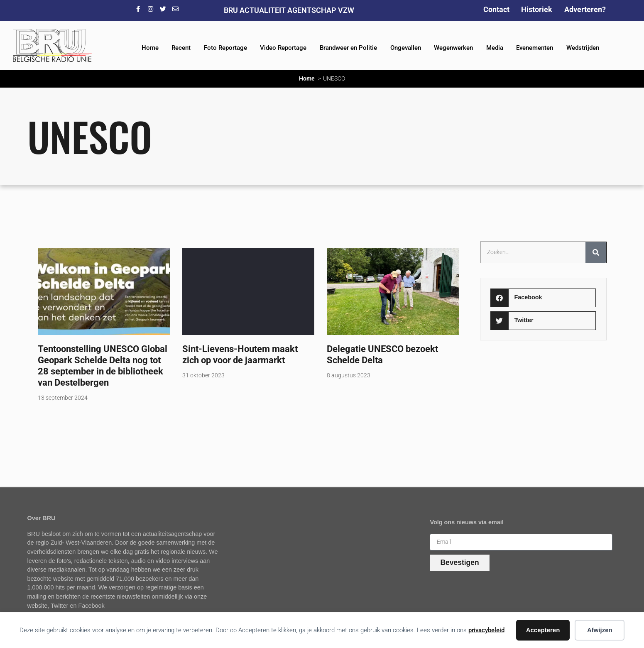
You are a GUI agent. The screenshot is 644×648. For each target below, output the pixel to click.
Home (150, 48)
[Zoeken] (596, 252)
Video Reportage (283, 48)
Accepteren (543, 630)
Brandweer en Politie (348, 48)
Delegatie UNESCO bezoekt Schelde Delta (382, 354)
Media (495, 48)
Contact (496, 9)
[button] (543, 298)
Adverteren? (585, 9)
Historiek (537, 9)
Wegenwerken (453, 48)
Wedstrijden (583, 48)
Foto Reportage (225, 48)
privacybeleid (486, 630)
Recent (181, 48)
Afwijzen (600, 630)
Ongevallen (406, 48)
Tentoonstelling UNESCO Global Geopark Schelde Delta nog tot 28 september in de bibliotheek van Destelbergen (103, 366)
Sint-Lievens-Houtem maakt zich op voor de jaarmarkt (240, 354)
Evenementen (535, 48)
